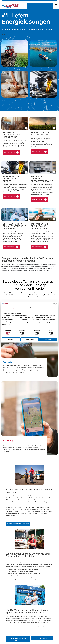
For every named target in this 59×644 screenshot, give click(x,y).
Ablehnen (11, 339)
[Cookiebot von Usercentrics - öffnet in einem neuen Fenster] (51, 304)
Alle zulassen (48, 339)
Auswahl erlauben (29, 339)
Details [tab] (29, 308)
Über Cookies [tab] (49, 308)
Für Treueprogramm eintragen (18, 533)
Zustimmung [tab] (10, 308)
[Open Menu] (56, 5)
